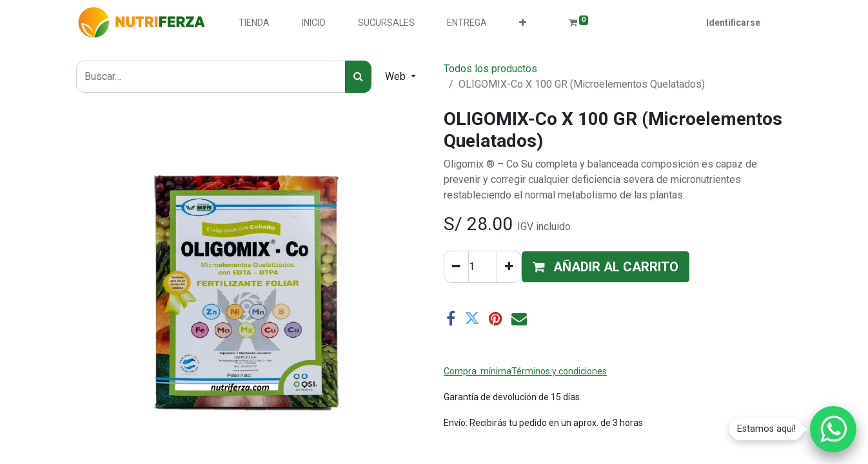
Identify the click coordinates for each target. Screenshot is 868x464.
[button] (523, 23)
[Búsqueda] (358, 77)
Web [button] (397, 76)
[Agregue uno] (509, 267)
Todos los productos (490, 69)
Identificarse (733, 23)
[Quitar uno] (456, 267)
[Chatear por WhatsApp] (833, 429)
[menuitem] (254, 23)
